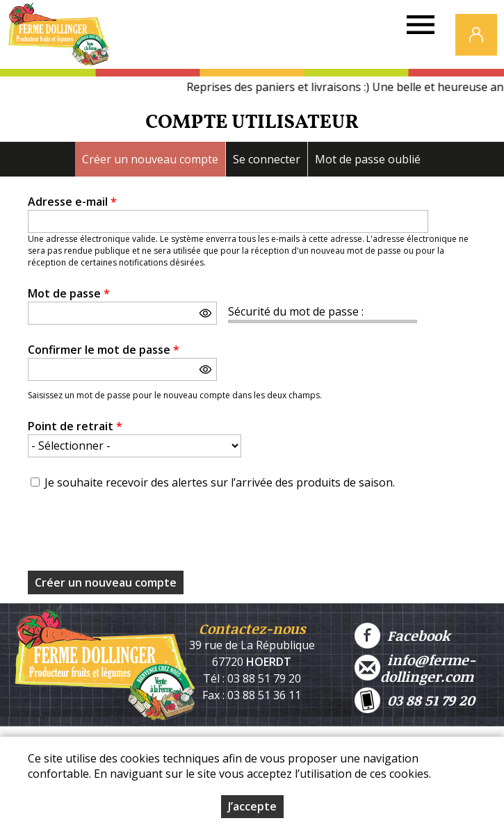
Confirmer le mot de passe (104, 350)
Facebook (402, 636)
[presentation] (133, 535)
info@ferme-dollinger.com (415, 668)
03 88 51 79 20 (415, 700)
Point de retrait (75, 426)
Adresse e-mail (72, 202)
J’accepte (252, 806)
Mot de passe (69, 293)
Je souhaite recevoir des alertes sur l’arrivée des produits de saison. (220, 482)
